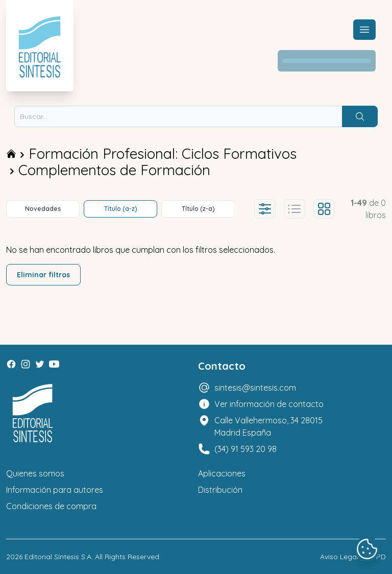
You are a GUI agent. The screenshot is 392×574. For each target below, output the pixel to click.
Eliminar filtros (43, 275)
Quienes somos (35, 473)
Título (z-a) (198, 209)
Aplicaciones (222, 473)
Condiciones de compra (51, 506)
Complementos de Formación (114, 170)
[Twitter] (40, 364)
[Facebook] (11, 364)
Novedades (43, 209)
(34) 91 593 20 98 (246, 449)
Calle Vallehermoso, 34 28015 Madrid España (268, 426)
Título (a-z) (121, 209)
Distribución (220, 490)
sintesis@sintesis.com (255, 388)
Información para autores (55, 490)
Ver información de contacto (269, 404)
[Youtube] (54, 364)
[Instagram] (26, 364)
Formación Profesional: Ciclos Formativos (163, 153)
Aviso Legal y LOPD (353, 557)
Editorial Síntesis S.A (58, 557)
